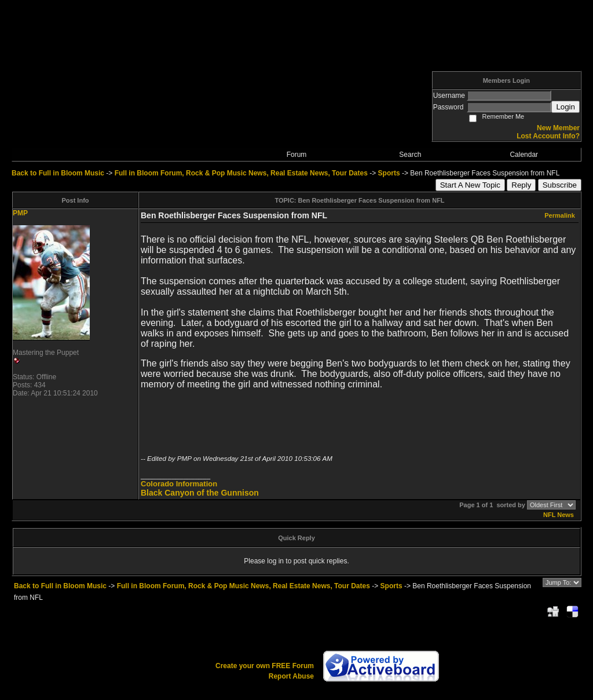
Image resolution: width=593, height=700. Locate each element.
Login (565, 107)
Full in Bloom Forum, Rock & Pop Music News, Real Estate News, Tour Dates (241, 173)
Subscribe (560, 185)
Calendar (524, 155)
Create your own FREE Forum (265, 666)
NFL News (559, 515)
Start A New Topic (470, 185)
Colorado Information (179, 484)
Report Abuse (291, 676)
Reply (521, 185)
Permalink (560, 215)
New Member (558, 128)
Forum (297, 155)
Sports (389, 173)
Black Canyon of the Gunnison (200, 493)
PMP (20, 213)
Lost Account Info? (548, 136)
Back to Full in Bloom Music (58, 173)
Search (410, 155)
